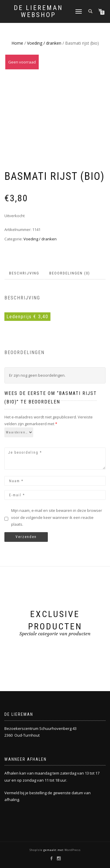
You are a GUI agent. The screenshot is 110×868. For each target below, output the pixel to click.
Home (17, 43)
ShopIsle (37, 850)
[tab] (24, 273)
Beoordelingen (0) (70, 273)
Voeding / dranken (44, 43)
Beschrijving (24, 273)
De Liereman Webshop (38, 11)
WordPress (72, 850)
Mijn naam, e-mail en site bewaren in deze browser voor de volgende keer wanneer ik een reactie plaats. (57, 517)
